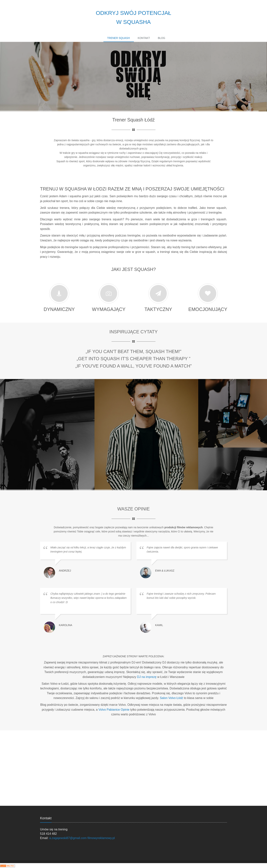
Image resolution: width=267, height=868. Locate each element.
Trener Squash (119, 38)
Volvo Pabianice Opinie (114, 710)
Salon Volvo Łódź (171, 698)
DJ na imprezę (147, 677)
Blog (161, 38)
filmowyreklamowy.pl (101, 838)
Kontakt (144, 38)
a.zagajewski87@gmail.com (68, 838)
